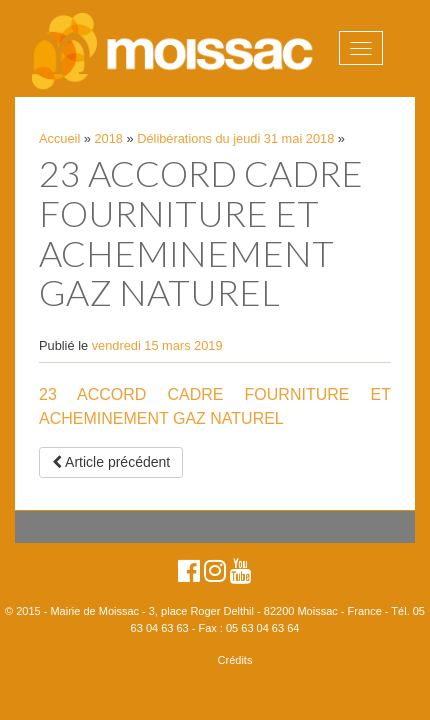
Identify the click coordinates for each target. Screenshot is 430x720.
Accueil (59, 138)
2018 (109, 138)
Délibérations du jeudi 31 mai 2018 (235, 138)
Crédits (235, 660)
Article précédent (111, 462)
